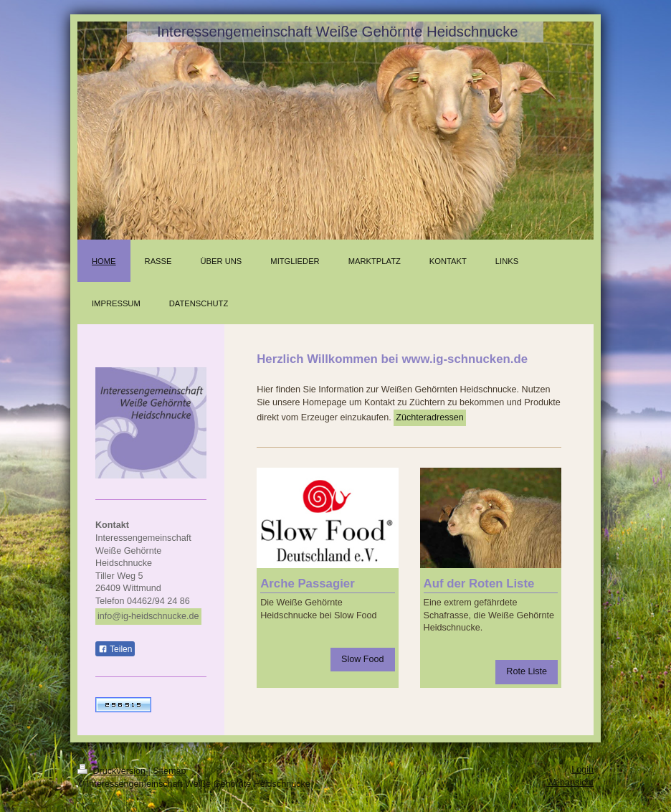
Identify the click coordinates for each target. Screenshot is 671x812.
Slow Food (363, 659)
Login (582, 770)
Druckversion (113, 771)
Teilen (115, 649)
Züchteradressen (430, 417)
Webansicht (570, 783)
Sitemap (169, 771)
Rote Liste (527, 671)
